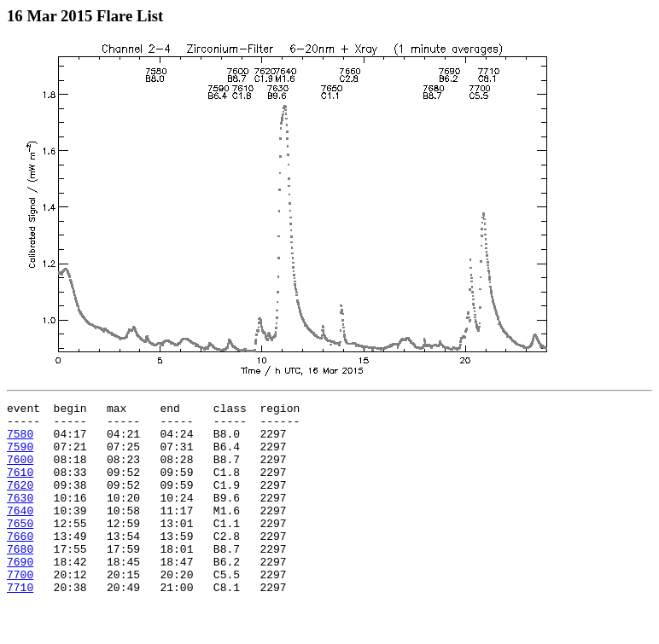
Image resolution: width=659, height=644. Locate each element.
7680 (20, 579)
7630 (20, 518)
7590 (20, 456)
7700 (20, 610)
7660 (20, 564)
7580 (20, 441)
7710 (20, 625)
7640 (20, 533)
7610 (20, 487)
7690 (20, 595)
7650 (20, 548)
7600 (20, 472)
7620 (20, 502)
